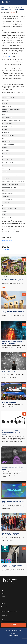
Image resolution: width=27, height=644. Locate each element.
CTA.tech (14, 231)
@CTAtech (5, 233)
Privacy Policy (14, 633)
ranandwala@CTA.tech (7, 241)
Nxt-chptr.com (6, 175)
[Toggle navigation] (25, 2)
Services (3, 597)
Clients (2, 600)
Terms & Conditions (13, 636)
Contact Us (3, 610)
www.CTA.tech (5, 251)
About (2, 593)
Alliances (3, 603)
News (19, 12)
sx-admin (13, 12)
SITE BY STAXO (13, 642)
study (9, 56)
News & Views (4, 607)
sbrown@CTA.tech (6, 249)
